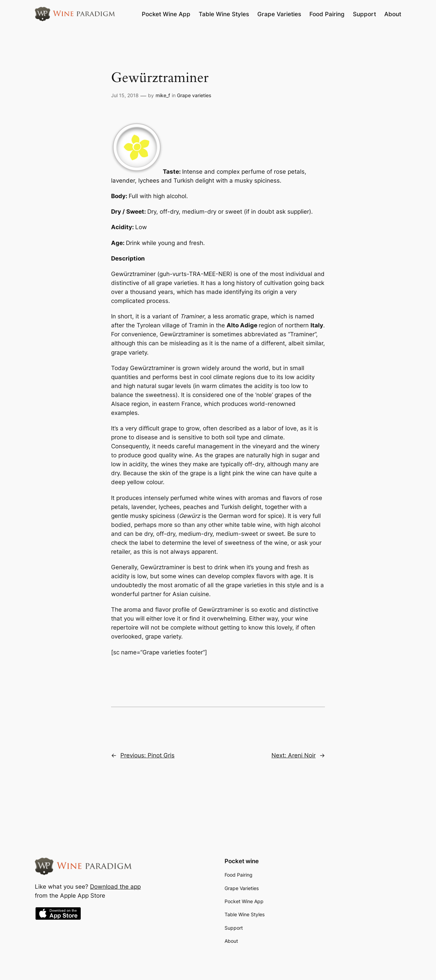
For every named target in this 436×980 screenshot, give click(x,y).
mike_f (163, 95)
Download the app (115, 887)
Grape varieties (194, 95)
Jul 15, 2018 (125, 95)
